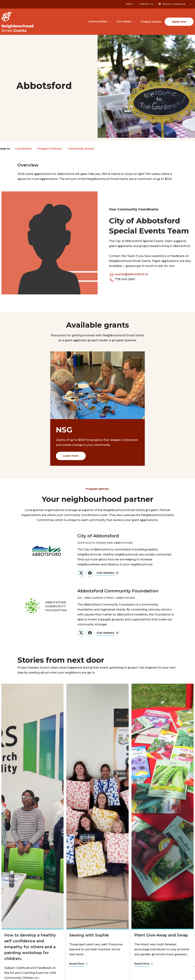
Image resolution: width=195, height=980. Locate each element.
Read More (78, 964)
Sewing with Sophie (89, 935)
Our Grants (124, 21)
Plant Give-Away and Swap (161, 935)
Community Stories (81, 149)
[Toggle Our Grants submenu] (134, 21)
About (130, 4)
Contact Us (146, 4)
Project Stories (151, 22)
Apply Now (179, 22)
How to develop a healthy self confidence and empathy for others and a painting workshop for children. (31, 947)
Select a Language (174, 4)
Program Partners (50, 149)
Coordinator (24, 149)
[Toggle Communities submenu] (110, 21)
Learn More (71, 456)
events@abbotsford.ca (131, 274)
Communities (98, 21)
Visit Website (107, 573)
